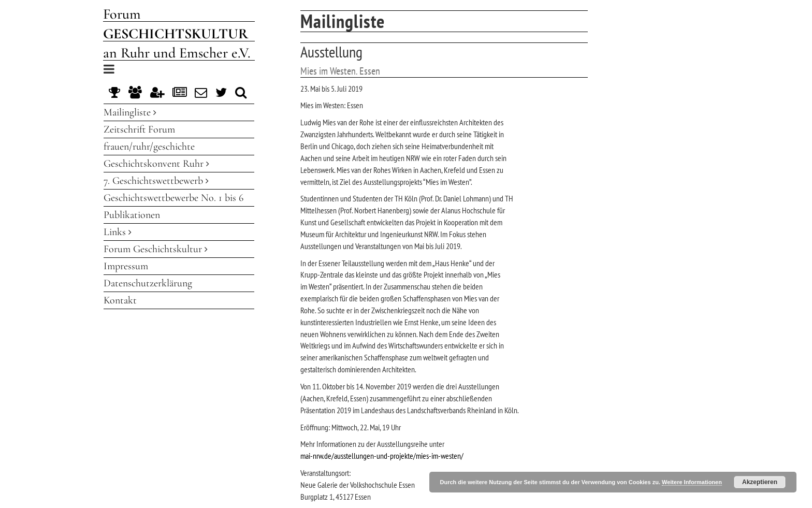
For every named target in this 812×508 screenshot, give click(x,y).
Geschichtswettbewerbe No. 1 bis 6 (173, 198)
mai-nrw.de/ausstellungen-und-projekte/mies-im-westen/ (382, 456)
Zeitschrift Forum (139, 129)
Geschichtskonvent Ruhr (156, 164)
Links (118, 232)
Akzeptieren (760, 482)
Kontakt (120, 300)
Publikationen (132, 215)
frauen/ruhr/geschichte (149, 147)
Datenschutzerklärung (148, 283)
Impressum (126, 266)
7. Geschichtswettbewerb (156, 181)
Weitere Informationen (692, 482)
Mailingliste (130, 112)
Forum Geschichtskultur (156, 249)
